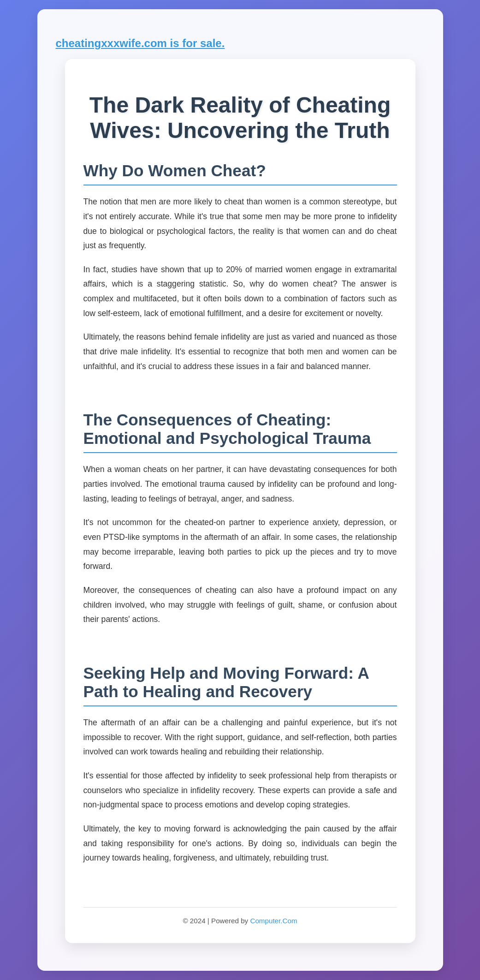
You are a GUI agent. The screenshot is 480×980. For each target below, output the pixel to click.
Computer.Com (273, 921)
